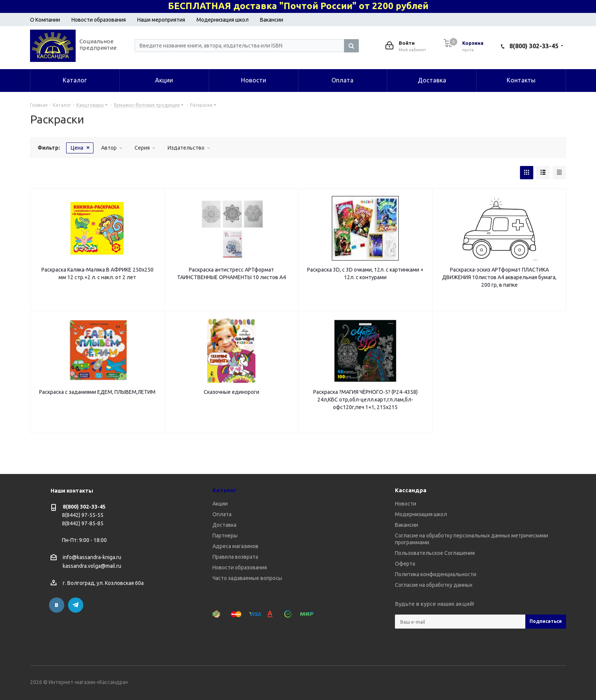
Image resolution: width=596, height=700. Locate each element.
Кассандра (411, 490)
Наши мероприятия (161, 20)
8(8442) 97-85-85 (83, 523)
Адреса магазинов (235, 546)
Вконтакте (57, 605)
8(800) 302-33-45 (534, 46)
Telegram (76, 605)
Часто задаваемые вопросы (247, 578)
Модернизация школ (223, 20)
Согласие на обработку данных (434, 585)
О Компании (45, 20)
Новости (406, 504)
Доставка (224, 525)
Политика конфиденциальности (436, 574)
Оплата (222, 514)
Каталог (224, 490)
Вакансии (272, 20)
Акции (220, 504)
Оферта (405, 564)
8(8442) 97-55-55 (83, 515)
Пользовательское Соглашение (435, 553)
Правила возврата (235, 557)
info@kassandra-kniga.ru (92, 557)
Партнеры (225, 536)
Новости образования (99, 20)
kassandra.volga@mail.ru (92, 566)
